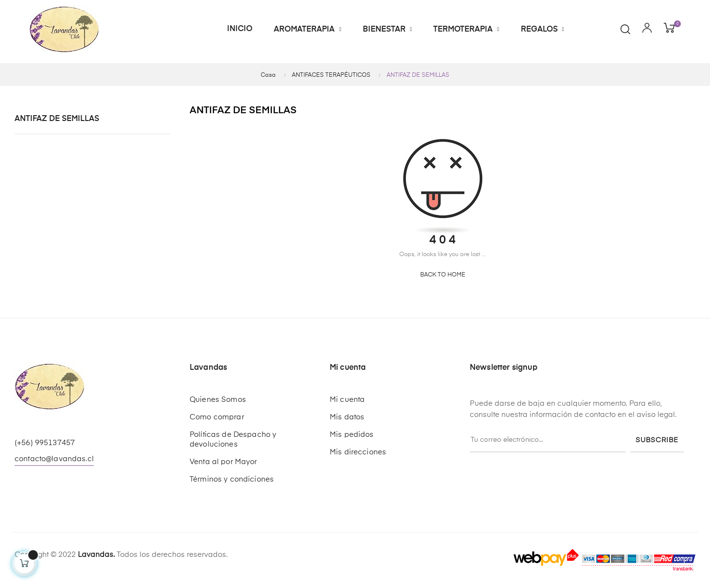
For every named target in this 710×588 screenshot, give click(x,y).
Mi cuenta (347, 400)
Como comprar (217, 417)
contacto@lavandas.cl (54, 459)
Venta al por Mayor (223, 462)
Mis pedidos (352, 435)
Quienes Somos (218, 400)
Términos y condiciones (232, 479)
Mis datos (347, 417)
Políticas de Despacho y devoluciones (233, 440)
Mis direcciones (358, 452)
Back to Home (443, 275)
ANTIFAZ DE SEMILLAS (57, 119)
